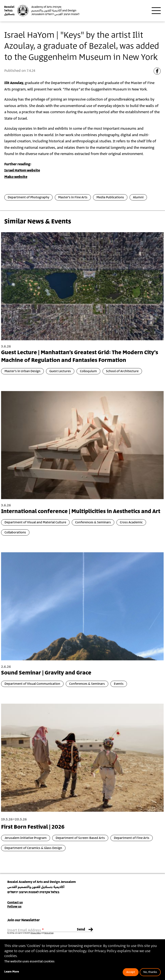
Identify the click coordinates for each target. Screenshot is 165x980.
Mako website (16, 177)
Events (119, 684)
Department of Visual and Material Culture (35, 522)
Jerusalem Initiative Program (26, 838)
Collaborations (15, 532)
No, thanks (150, 972)
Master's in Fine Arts (73, 197)
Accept (131, 972)
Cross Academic (131, 522)
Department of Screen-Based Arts (80, 838)
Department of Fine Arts (132, 838)
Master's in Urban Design (22, 371)
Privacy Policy (36, 933)
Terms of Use (49, 933)
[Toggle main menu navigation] (156, 11)
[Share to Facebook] (157, 71)
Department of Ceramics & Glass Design (33, 848)
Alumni (138, 197)
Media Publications (110, 197)
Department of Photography (28, 197)
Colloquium (88, 371)
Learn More (12, 972)
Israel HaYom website (22, 170)
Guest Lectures (60, 371)
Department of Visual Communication (32, 684)
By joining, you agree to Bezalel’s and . (31, 933)
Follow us (14, 907)
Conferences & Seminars (93, 522)
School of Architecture (122, 371)
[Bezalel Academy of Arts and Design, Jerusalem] (42, 11)
